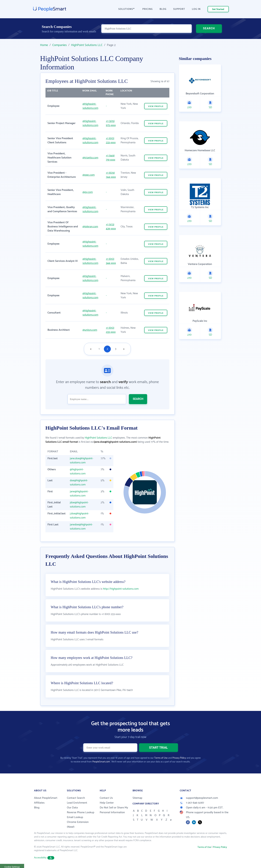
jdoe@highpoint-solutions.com (79, 505)
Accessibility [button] (44, 858)
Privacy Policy (179, 758)
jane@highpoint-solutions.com (79, 494)
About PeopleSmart (46, 798)
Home (44, 45)
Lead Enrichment (77, 803)
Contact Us (106, 798)
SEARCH (209, 28)
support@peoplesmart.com (199, 798)
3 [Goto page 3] (116, 349)
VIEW (156, 106)
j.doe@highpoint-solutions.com (80, 516)
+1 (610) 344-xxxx (111, 261)
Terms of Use (161, 758)
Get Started (218, 9)
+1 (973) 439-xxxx (111, 227)
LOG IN (196, 9)
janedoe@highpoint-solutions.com (81, 527)
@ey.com (88, 192)
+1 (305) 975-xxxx (111, 123)
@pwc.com (89, 175)
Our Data (72, 808)
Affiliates (39, 803)
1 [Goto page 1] (99, 349)
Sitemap (137, 798)
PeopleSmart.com (101, 762)
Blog (37, 808)
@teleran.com (90, 227)
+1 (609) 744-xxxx (111, 175)
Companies (59, 45)
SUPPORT (179, 9)
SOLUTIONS (126, 9)
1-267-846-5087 (192, 803)
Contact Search (76, 798)
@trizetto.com (90, 158)
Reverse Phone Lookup (81, 812)
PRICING (148, 9)
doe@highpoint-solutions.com (79, 483)
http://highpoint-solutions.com (121, 589)
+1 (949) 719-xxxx (111, 158)
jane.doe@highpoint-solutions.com (82, 461)
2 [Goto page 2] (107, 349)
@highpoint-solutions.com (90, 106)
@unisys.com (90, 330)
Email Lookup (75, 817)
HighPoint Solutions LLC (87, 45)
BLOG (163, 9)
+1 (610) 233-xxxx (111, 140)
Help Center (107, 803)
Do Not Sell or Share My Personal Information (114, 810)
